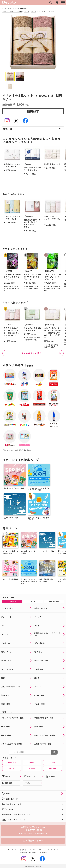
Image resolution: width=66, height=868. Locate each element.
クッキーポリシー (54, 850)
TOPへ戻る (44, 852)
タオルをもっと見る (32, 353)
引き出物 (32, 768)
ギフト (12, 768)
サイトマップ (12, 850)
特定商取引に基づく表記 (28, 852)
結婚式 (32, 763)
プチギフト (12, 763)
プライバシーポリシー (37, 850)
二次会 (53, 763)
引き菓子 (53, 768)
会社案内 (23, 850)
